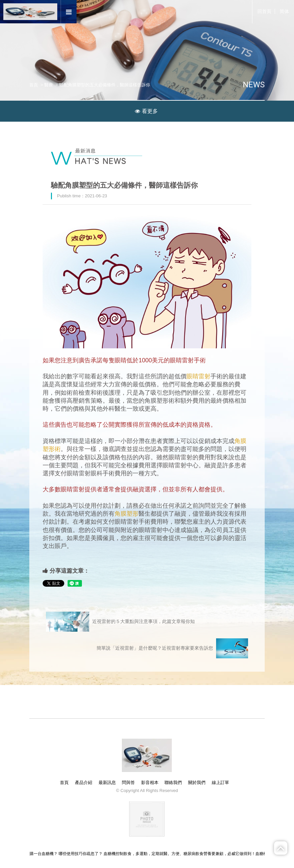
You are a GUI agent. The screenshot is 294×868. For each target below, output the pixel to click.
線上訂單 (220, 782)
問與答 (128, 782)
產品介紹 (84, 782)
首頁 (34, 85)
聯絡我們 (173, 782)
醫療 (49, 85)
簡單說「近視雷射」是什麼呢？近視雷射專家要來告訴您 (172, 648)
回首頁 (264, 11)
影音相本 (150, 782)
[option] (147, 60)
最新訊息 (107, 782)
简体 (284, 11)
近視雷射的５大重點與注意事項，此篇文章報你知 (120, 622)
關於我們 (197, 782)
